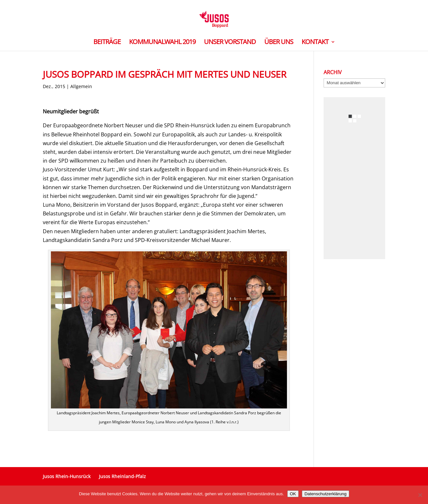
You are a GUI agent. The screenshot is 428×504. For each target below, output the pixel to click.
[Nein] (420, 495)
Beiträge (107, 43)
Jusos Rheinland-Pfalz (122, 476)
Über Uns (279, 43)
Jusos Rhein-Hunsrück (67, 476)
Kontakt (315, 43)
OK (293, 494)
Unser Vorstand (230, 43)
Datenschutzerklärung (326, 494)
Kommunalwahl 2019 (162, 43)
